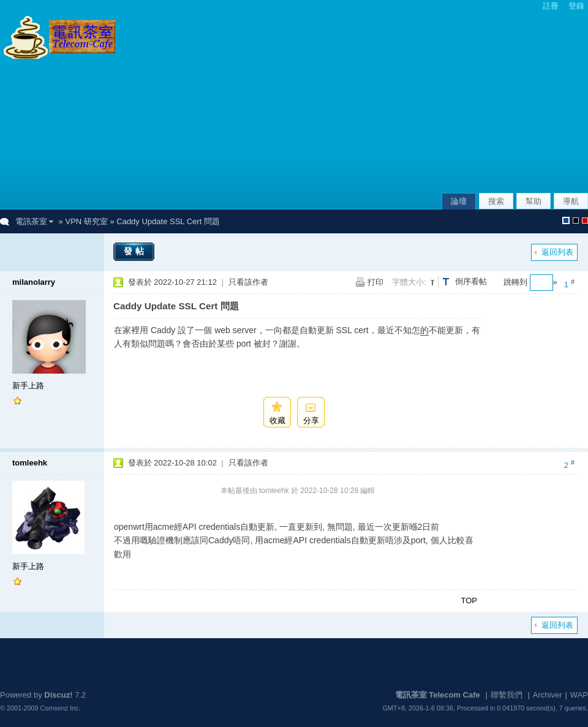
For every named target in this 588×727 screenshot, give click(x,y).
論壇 (459, 201)
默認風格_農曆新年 (585, 220)
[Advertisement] (456, 104)
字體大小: (409, 282)
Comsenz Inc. (61, 708)
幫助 (533, 201)
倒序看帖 (471, 281)
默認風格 (566, 220)
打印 (375, 282)
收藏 (277, 420)
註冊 (551, 6)
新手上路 (28, 386)
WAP (579, 695)
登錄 (576, 6)
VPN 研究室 (86, 221)
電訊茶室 (31, 221)
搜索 (496, 201)
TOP (469, 601)
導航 (571, 201)
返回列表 (557, 252)
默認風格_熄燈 (576, 220)
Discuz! (58, 695)
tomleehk (30, 463)
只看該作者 (248, 282)
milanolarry (34, 282)
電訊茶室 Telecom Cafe (438, 695)
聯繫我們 (507, 695)
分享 (311, 420)
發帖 (135, 251)
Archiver (548, 695)
